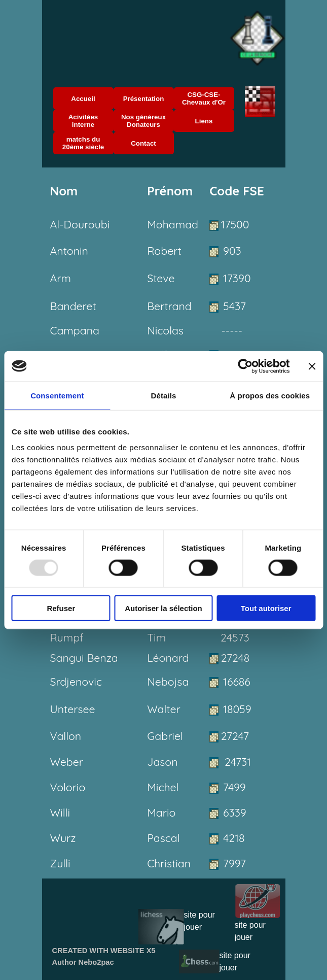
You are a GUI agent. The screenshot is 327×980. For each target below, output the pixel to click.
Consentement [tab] (57, 395)
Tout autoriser (266, 608)
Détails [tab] (164, 395)
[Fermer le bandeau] (312, 366)
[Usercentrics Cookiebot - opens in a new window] (245, 366)
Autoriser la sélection (163, 608)
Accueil (83, 99)
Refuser (61, 608)
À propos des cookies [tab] (270, 395)
